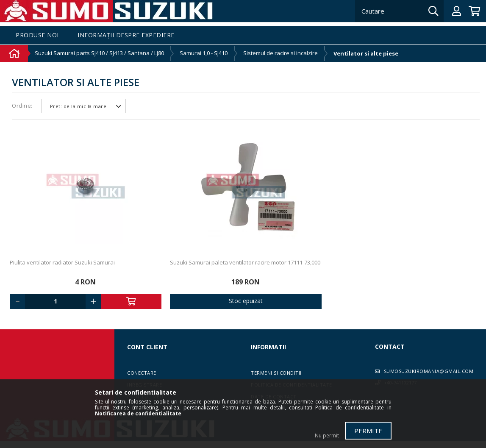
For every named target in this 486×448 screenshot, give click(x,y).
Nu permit (327, 435)
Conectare (142, 373)
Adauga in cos (131, 301)
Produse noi (37, 35)
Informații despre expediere (126, 35)
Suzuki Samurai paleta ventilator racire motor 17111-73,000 (245, 262)
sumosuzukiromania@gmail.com (429, 371)
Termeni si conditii (276, 373)
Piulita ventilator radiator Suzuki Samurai (62, 262)
